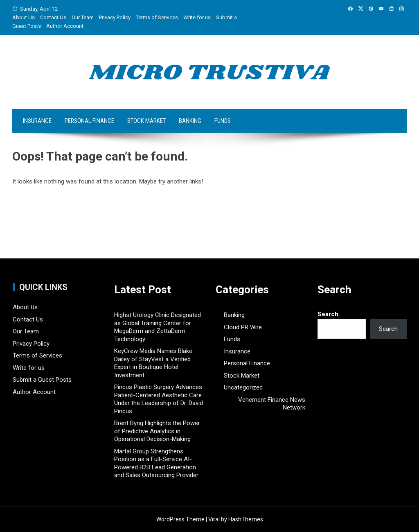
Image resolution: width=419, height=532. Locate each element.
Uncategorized (243, 387)
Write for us (197, 17)
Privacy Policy (115, 17)
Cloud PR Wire (243, 327)
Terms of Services (157, 17)
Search (328, 314)
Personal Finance (89, 121)
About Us (24, 17)
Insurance (37, 121)
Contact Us (53, 17)
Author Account (65, 26)
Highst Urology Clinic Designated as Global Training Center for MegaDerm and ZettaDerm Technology (158, 327)
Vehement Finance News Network (272, 404)
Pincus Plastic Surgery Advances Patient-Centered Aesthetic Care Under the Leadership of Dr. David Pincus (159, 399)
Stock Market (146, 121)
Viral (214, 519)
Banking (190, 121)
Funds (223, 121)
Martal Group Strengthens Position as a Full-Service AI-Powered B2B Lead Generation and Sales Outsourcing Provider (156, 463)
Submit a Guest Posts (42, 380)
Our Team (83, 17)
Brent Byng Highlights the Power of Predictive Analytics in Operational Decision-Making (157, 431)
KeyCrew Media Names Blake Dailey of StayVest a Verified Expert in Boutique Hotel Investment (153, 363)
